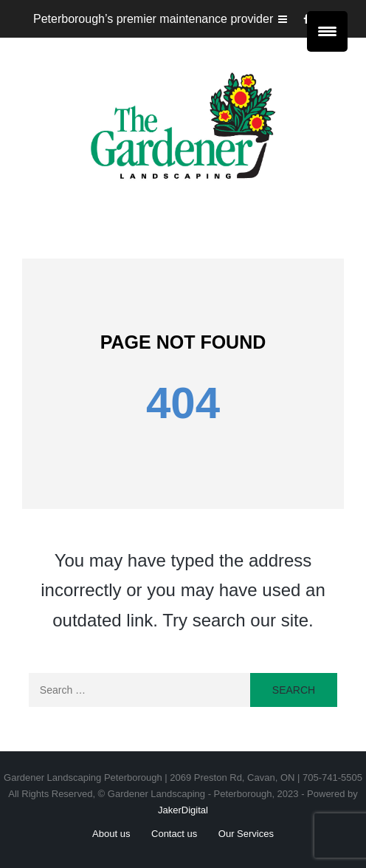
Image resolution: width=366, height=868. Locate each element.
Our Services (246, 834)
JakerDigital (183, 810)
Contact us (174, 834)
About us (111, 834)
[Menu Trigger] (327, 31)
